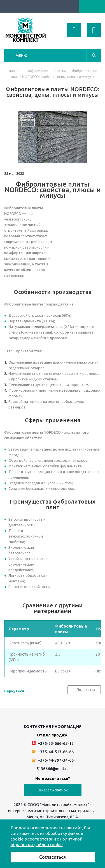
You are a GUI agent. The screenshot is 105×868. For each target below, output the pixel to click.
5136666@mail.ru (53, 769)
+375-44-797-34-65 (53, 760)
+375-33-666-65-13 (53, 743)
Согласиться (53, 857)
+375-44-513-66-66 (53, 752)
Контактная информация (53, 727)
